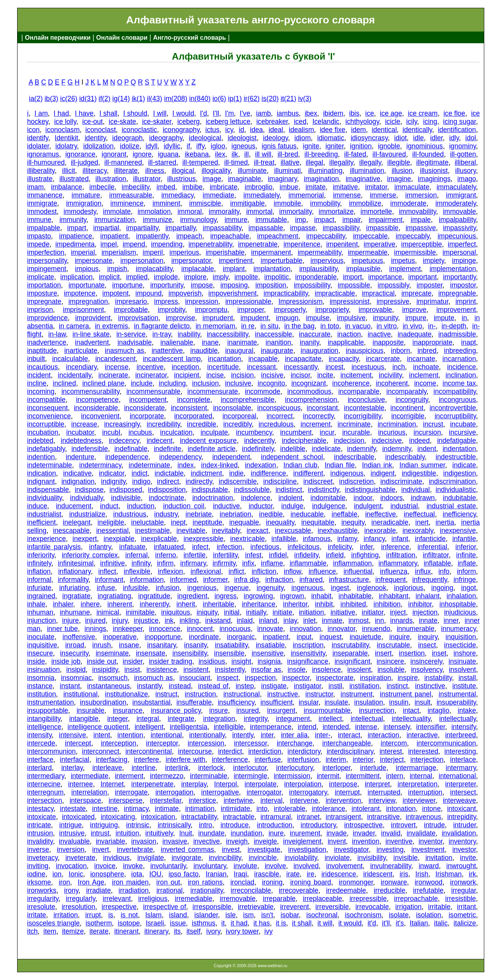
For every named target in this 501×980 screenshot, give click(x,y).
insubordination (103, 702)
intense (366, 727)
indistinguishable (370, 490)
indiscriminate (401, 481)
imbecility (136, 187)
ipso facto (184, 874)
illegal (314, 162)
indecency (124, 441)
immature (86, 195)
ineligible (111, 522)
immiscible (205, 203)
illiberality (41, 171)
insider (133, 661)
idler (436, 138)
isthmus (204, 923)
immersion (421, 195)
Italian (419, 923)
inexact (258, 531)
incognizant (309, 383)
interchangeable (347, 743)
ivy (269, 931)
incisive (272, 375)
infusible (136, 588)
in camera (74, 326)
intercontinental (149, 751)
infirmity (224, 563)
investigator (351, 850)
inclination (461, 375)
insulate (337, 702)
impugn (287, 318)
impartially (181, 228)
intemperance (271, 727)
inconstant (322, 408)
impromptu (211, 310)
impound (149, 293)
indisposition (167, 490)
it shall (302, 923)
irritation (66, 915)
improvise (180, 318)
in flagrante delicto (162, 326)
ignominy (463, 146)
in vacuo (358, 326)
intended (336, 727)
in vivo (412, 326)
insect (427, 645)
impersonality (47, 261)
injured (95, 620)
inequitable (318, 522)
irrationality (207, 890)
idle (418, 138)
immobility (325, 203)
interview (382, 800)
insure (219, 710)
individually (87, 498)
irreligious (153, 899)
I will (160, 113)
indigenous (347, 473)
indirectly (199, 481)
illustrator (147, 179)
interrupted (384, 792)
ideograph (127, 138)
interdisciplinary (350, 751)
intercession (206, 743)
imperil (153, 252)
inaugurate (277, 351)
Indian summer (422, 465)
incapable (263, 359)
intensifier (431, 727)
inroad (75, 645)
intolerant (366, 809)
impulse (318, 318)
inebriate (199, 514)
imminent (166, 203)
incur (327, 432)
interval (272, 800)
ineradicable (390, 522)
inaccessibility (227, 334)
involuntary (210, 866)
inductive (226, 506)
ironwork (463, 882)
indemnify (362, 449)
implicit (109, 277)
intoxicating (118, 817)
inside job (66, 661)
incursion (427, 432)
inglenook (372, 588)
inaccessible (274, 334)
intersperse (126, 800)
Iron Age (91, 882)
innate (428, 620)
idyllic (172, 146)
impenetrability (210, 244)
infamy (347, 539)
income (425, 383)
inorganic (241, 637)
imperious (184, 252)
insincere (390, 661)
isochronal (322, 915)
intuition (127, 833)
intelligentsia (189, 727)
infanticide (430, 539)
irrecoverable (299, 890)
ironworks (41, 890)
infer (366, 547)
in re (248, 326)
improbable (131, 310)
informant (109, 580)
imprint (466, 301)
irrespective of (165, 907)
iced (300, 122)
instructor (319, 694)
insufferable (194, 702)
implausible (363, 269)
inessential (112, 531)
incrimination (397, 424)
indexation (260, 465)
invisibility (372, 858)
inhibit (324, 604)
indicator (112, 473)
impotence (80, 293)
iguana (168, 154)
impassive (421, 228)
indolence (256, 498)
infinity (141, 563)
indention (41, 457)
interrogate (131, 792)
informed (183, 580)
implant (234, 269)
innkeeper (128, 629)
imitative (345, 187)
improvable (375, 310)
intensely (397, 727)
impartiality (142, 228)
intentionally (207, 735)
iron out (168, 882)
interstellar (165, 800)
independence (127, 457)
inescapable (71, 531)
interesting (460, 751)
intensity (39, 735)
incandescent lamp (172, 359)
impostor (463, 285)
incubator (80, 432)
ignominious (425, 146)
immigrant (461, 195)
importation (44, 285)
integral (148, 719)
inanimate (242, 342)
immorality (224, 212)
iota (137, 874)
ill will (263, 154)
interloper (336, 768)
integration (219, 719)
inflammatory (398, 563)
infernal (137, 555)
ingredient (192, 596)
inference (395, 547)
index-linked (220, 465)
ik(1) (138, 99)
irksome (39, 882)
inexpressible (203, 539)
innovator (341, 629)
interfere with (186, 760)
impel (109, 244)
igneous (244, 146)
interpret (377, 784)
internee (81, 784)
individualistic (456, 490)
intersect (463, 792)
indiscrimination (452, 481)
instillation (364, 686)
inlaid (245, 620)
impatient (114, 236)
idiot (401, 138)
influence (322, 571)
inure (276, 833)
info (444, 571)
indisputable (210, 490)
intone (431, 809)
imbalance (67, 187)
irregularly (81, 899)
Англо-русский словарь (189, 38)
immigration (84, 203)
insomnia (40, 678)
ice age (391, 113)
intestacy (40, 809)
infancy (374, 539)
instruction (200, 694)
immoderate (408, 203)
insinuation (43, 670)
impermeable (368, 252)
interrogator (264, 792)
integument (293, 719)
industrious (130, 514)
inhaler (63, 604)
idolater (38, 146)
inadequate (414, 334)
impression (201, 301)
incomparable (359, 391)
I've (245, 113)
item (50, 931)
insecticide (460, 645)
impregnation (88, 301)
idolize (130, 146)
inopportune (163, 637)
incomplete (194, 400)
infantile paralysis (54, 547)
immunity (73, 220)
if (188, 146)
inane (210, 342)
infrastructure (349, 580)
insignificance (308, 661)
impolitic (277, 277)
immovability (417, 212)
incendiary (82, 367)
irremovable (238, 899)
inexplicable (159, 539)
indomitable (328, 498)
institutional (81, 694)
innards (401, 620)
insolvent (462, 670)
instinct (397, 686)
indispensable (48, 490)
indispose (89, 490)
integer (117, 719)
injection (425, 612)
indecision (349, 441)
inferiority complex (90, 555)
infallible (284, 539)
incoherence (351, 383)
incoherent (392, 383)
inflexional (206, 571)
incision (242, 375)
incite (325, 375)
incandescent (116, 359)
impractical (378, 293)
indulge (293, 506)
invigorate (186, 858)
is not (129, 915)
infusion (168, 588)
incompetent (148, 400)
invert (101, 850)
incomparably (406, 391)
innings (95, 629)
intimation (200, 809)
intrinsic (138, 825)
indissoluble (252, 490)
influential (358, 571)
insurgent (281, 710)
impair (352, 220)
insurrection (377, 710)
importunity (167, 285)
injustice (146, 620)
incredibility (163, 424)
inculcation (176, 432)
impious (87, 269)
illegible (399, 162)
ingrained (41, 596)
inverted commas (187, 850)
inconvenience (49, 416)
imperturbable (282, 261)
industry (166, 514)
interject (392, 760)
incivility (390, 375)
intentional (166, 735)
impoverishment (232, 293)
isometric (462, 915)
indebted (40, 441)
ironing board (310, 882)
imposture (42, 293)
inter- (323, 735)
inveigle (265, 841)
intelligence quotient (98, 727)
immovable (460, 212)
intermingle (250, 776)
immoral (190, 212)
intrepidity (462, 817)
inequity (353, 522)
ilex (220, 154)
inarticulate (81, 351)
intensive (73, 735)
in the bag (299, 326)
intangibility (44, 719)
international (457, 776)
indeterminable (49, 465)
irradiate (98, 890)
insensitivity (308, 653)
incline (37, 383)
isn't (267, 915)
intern (395, 776)
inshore (465, 653)
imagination (322, 179)
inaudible (204, 351)
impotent (115, 293)
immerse (383, 195)
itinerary (156, 931)
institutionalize (127, 694)
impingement (47, 269)
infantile (464, 539)
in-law (57, 334)
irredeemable (346, 890)
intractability (199, 817)
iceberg (188, 122)
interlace (463, 760)
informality (73, 580)
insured (248, 710)
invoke (133, 866)
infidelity (306, 555)
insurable (91, 710)
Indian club (300, 465)
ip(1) (235, 99)
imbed (166, 187)
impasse (303, 228)
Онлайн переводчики (58, 38)
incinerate (113, 375)
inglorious (409, 588)
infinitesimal (76, 563)
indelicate (326, 449)
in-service (131, 334)
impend (134, 244)
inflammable (308, 563)
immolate (117, 212)
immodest (42, 212)
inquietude (365, 637)
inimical (108, 612)
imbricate (224, 187)
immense (347, 195)
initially (256, 612)
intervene (304, 800)
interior (363, 760)
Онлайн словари (122, 38)
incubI (111, 432)
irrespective (119, 907)
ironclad (243, 882)
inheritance (258, 604)
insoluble (391, 670)
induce (37, 506)
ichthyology (362, 122)
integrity (255, 719)
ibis (354, 113)
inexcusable (293, 531)
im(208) (176, 99)
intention (131, 735)
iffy (200, 146)
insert (383, 653)
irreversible (332, 907)
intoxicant (461, 809)
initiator (373, 612)
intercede (41, 743)
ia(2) (36, 99)
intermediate (90, 776)
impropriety (332, 310)
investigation (307, 850)
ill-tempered (200, 162)
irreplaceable (323, 899)
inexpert (85, 539)
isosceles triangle (53, 923)
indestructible (456, 457)
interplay (194, 784)
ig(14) (121, 99)
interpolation (303, 784)
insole (297, 670)
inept (178, 522)
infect (200, 547)
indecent (160, 441)
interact (349, 735)
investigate (264, 850)
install (467, 678)
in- (432, 326)
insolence (326, 670)
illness (155, 171)
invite (468, 858)
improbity (171, 310)
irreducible (389, 890)
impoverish (185, 293)
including (172, 383)
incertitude (223, 367)
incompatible (46, 400)
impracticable (335, 293)
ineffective (381, 514)
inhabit (321, 596)
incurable (356, 432)
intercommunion (51, 751)
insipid (76, 670)
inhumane (75, 612)
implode (166, 277)
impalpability (457, 220)
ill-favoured (389, 154)
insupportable (47, 710)
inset (439, 653)
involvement (345, 866)
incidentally (75, 375)
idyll (151, 146)
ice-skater (157, 122)
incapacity (344, 359)
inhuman (40, 612)
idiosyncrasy (369, 138)
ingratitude (154, 596)
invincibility (225, 858)
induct (109, 506)
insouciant (195, 678)
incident (39, 375)
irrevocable (372, 907)
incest (334, 367)
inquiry (428, 637)
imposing (234, 285)
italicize (465, 923)
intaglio (438, 710)
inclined (65, 383)
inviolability (301, 858)
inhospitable (458, 604)
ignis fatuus (279, 146)
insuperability (456, 702)
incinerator (151, 375)
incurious (392, 432)
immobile (287, 203)
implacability (154, 269)
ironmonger (356, 882)
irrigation (409, 907)
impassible (382, 228)
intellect (330, 719)
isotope (129, 923)
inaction (349, 334)
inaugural (239, 351)
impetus (403, 261)
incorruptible (46, 424)
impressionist (350, 301)
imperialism (119, 252)
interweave (460, 800)
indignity (113, 481)
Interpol (226, 784)
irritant (467, 907)
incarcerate (383, 359)
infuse (106, 588)
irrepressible (368, 899)
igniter (335, 146)
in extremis (112, 326)
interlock (211, 768)
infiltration (401, 555)
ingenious (202, 588)
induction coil (184, 506)
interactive (422, 735)
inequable (244, 522)
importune (127, 285)
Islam (153, 915)
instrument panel (406, 694)
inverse (38, 850)
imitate (316, 187)
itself (193, 931)
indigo (142, 481)
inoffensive (79, 637)
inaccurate (315, 334)
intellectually (458, 719)
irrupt (93, 915)
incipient (187, 375)
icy (229, 130)
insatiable (270, 645)
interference (230, 760)
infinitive (113, 563)
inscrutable (393, 645)
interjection (427, 760)
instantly (149, 686)
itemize (73, 931)
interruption (425, 792)
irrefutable (428, 890)
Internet (112, 784)
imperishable (225, 252)
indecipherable (304, 441)
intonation (401, 809)
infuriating (74, 588)
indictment (206, 473)
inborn (400, 351)
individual (416, 490)
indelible (293, 449)
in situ (269, 326)
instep (245, 686)
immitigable (247, 203)
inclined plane (103, 383)
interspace (85, 800)
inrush (102, 645)
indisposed (126, 490)
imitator (376, 187)
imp (301, 220)
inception (185, 367)
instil (335, 686)
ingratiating (114, 596)
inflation (39, 571)
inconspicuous (279, 408)
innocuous (235, 629)
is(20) (270, 99)
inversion (70, 850)
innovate (270, 629)
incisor (301, 375)
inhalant (427, 596)
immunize (157, 220)
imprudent (218, 318)
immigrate (42, 203)
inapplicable (346, 342)
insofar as (266, 670)
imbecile (102, 187)
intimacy (136, 809)
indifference (268, 473)
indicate (464, 465)
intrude (434, 825)
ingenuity (270, 588)
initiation (312, 612)
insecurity (74, 653)
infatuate (132, 547)
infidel (278, 555)
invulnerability (391, 866)
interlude (373, 768)
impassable (266, 228)
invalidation (459, 833)
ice (370, 113)
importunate (87, 285)
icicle (393, 122)
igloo (218, 146)
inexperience (46, 539)
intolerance (329, 809)
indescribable (354, 457)
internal (421, 776)
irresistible (460, 899)
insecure (40, 653)
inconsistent (189, 408)
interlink (177, 768)
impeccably (413, 236)
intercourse (195, 751)
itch (32, 931)
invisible (406, 858)
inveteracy (42, 858)
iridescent (378, 874)
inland (268, 620)
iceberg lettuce (228, 122)
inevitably (226, 531)
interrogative (220, 792)
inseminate (112, 653)
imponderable (316, 277)
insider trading (170, 661)
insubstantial (151, 702)
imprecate (416, 293)
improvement (456, 310)
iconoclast (100, 130)
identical (384, 130)
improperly (290, 310)
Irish (422, 874)
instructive (282, 694)
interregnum (45, 792)
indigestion (460, 473)
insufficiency (236, 702)
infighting (365, 555)
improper (251, 310)
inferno (166, 555)
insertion (412, 653)
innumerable (416, 629)
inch (399, 367)
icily (412, 122)
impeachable (230, 236)
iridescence (339, 874)
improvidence (47, 318)
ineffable (345, 514)
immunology (199, 220)
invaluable (74, 841)
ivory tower (242, 931)
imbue (289, 187)
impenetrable (258, 244)
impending (167, 244)
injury (120, 620)
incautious (42, 367)
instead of (213, 686)
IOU (156, 874)
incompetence (97, 400)
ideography (166, 138)
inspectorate (335, 678)
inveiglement (302, 841)
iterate (99, 931)
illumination (367, 171)
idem (359, 130)
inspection (260, 678)
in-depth (454, 326)
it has (262, 923)
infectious (265, 547)
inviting (38, 866)
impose (202, 285)
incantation (224, 359)
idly (454, 138)
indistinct (289, 490)
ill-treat (264, 162)
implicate (40, 277)
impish (117, 269)
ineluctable (148, 522)
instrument (357, 694)
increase (84, 424)
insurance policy (176, 710)
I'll (216, 113)
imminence (127, 203)
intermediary (46, 776)
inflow (292, 571)
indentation (459, 449)
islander (206, 915)
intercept (78, 743)
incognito (271, 383)
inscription (308, 645)
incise (215, 375)
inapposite (388, 342)
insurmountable (327, 710)
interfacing (112, 760)
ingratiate (76, 596)
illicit (69, 171)
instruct (166, 694)
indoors (392, 498)
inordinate (204, 637)
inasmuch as (124, 351)
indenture (80, 457)
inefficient (41, 522)
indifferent (308, 473)
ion (57, 874)
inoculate (40, 637)
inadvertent (92, 342)
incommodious (309, 391)
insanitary (162, 645)
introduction (275, 825)
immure (236, 220)
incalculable (70, 359)
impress (166, 301)
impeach (189, 236)
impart (77, 228)
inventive (399, 841)
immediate (219, 195)
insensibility (190, 653)
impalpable (43, 228)
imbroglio (258, 187)
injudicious (460, 612)
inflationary (74, 571)
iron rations (205, 882)
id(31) (88, 99)
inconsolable (232, 408)
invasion (144, 841)
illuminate (252, 171)
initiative (343, 612)
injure (71, 620)
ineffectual (419, 514)
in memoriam (215, 326)
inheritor (295, 604)
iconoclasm (63, 130)
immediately (261, 195)
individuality (44, 498)
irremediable (194, 899)
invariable (110, 841)
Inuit (185, 833)
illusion (402, 171)
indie (236, 473)
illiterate (126, 171)
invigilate (151, 858)
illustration (111, 179)
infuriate (39, 588)
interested (423, 751)
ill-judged (84, 162)
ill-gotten (463, 154)
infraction (279, 580)
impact (324, 220)
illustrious (182, 179)
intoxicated (78, 817)
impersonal (459, 252)
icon (33, 130)
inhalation (461, 596)
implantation (272, 269)
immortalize (336, 212)
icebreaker (272, 122)
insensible (229, 653)
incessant (261, 367)
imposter (430, 285)
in (464, 318)
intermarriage (416, 768)
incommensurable (154, 391)
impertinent (236, 261)
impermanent (271, 252)
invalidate (421, 833)
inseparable (350, 653)
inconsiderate (145, 408)
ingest (340, 588)
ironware (394, 882)
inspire (408, 678)
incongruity (412, 400)
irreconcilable (251, 890)
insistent (196, 670)
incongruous (457, 400)
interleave (107, 768)
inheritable (219, 604)
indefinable (131, 449)
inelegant (76, 522)
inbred (427, 351)
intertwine (238, 800)
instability (438, 678)
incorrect (280, 416)
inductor (261, 506)
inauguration (319, 351)
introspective (363, 825)
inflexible (137, 571)
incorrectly (318, 416)
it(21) (288, 99)
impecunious (457, 236)
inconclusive (366, 400)
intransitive (383, 817)
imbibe (192, 187)
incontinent (407, 408)
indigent (383, 473)
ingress (226, 596)
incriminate (354, 424)
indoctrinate (166, 498)
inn (379, 620)
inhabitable (355, 596)
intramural (276, 817)
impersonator (191, 261)
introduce (234, 825)
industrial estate (451, 506)
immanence (45, 195)
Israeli (155, 923)
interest (391, 751)
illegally (370, 162)
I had (61, 113)
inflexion (171, 571)
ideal (276, 130)
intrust (100, 833)
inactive (379, 334)
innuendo (376, 629)
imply (221, 277)
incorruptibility (455, 416)
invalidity (40, 841)
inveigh (237, 841)
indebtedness (81, 441)
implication (76, 277)
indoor (363, 498)
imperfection (46, 252)
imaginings (434, 179)
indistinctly (323, 490)
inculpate (214, 432)
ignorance (80, 154)
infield (335, 555)
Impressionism (300, 301)
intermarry (461, 768)
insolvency (427, 670)
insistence (162, 670)
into (262, 809)
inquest (331, 637)
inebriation (235, 514)
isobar (290, 915)
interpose (343, 784)
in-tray (162, 334)
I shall (108, 113)
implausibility (318, 269)
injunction (41, 620)
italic (441, 923)
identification (457, 130)
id (242, 130)
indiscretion (356, 481)
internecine (44, 784)
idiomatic (331, 138)
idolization (98, 146)
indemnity (397, 449)
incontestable (364, 408)
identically (417, 130)
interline (144, 768)
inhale (36, 604)
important (423, 277)
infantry (100, 547)
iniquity (207, 612)
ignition (361, 146)
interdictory (304, 751)
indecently (259, 441)
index (186, 465)
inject (398, 612)
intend (307, 727)
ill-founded (428, 154)
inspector (296, 678)
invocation (71, 866)
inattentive (167, 351)
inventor (431, 841)
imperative (379, 244)
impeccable (370, 236)
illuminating (325, 171)
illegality (341, 162)
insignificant (352, 661)
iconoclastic (139, 130)
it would (350, 923)
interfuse (268, 760)
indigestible (419, 473)
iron (64, 882)
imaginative (363, 179)
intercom (394, 743)
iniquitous (176, 612)
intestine (105, 809)
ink (169, 620)
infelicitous (304, 547)
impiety (433, 261)
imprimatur (432, 301)
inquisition (461, 637)
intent (102, 735)
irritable (439, 907)
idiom (302, 138)
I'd (204, 113)
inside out (102, 661)
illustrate (40, 179)
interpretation (417, 784)
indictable (169, 473)
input (304, 637)
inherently (154, 604)
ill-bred (288, 154)
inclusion (205, 383)
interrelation (89, 792)
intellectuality (411, 719)
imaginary (282, 179)
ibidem (333, 113)
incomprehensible (248, 400)
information (147, 580)
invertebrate (135, 850)
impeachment (278, 236)
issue (178, 923)
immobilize (365, 203)
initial (232, 612)
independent (231, 457)
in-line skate (91, 334)
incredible (201, 424)
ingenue (237, 588)
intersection (44, 800)
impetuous (367, 261)
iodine (36, 874)
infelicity (340, 547)
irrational (170, 890)
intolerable (289, 809)
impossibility (312, 285)
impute (444, 318)
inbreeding (460, 351)
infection (230, 547)
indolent (290, 498)
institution (41, 694)
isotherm (99, 923)
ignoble (389, 146)
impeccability (326, 236)
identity (95, 138)
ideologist (242, 138)
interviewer (419, 800)
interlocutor (250, 768)
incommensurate (213, 391)
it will (325, 923)
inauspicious (365, 351)
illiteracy (95, 171)
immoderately (455, 203)
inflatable (437, 563)
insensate (150, 653)
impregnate (44, 301)
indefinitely (258, 449)
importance (385, 277)
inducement (74, 506)
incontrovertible (453, 408)
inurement (305, 833)
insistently (230, 670)
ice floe (454, 113)
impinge (464, 261)
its (178, 931)
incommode (263, 391)
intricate (39, 825)
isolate (399, 915)
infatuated (169, 547)
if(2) (104, 99)
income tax (459, 383)
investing (390, 850)
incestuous (368, 367)
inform (467, 571)
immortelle (376, 212)
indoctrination (213, 498)
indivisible (126, 498)
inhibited (353, 604)
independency (180, 457)
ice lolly (65, 122)
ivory (213, 931)
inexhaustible (338, 531)
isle (230, 915)
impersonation (142, 261)
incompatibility (455, 391)
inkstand (218, 620)
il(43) (155, 99)
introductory (318, 825)
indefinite (167, 449)
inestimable (152, 531)
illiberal (465, 162)
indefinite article (212, 449)
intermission (292, 776)
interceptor (162, 743)
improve (414, 310)
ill (246, 154)
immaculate (412, 187)
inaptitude (42, 351)
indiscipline (280, 481)
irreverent (294, 907)
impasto (39, 236)
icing (430, 122)
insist (132, 670)
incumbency (254, 432)
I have (84, 113)
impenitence (302, 244)
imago (467, 179)
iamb (264, 113)
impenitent (342, 244)
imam (35, 187)
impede (38, 244)
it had (239, 923)
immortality (295, 212)
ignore (142, 154)
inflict (236, 571)
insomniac (76, 678)
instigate (274, 686)
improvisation (138, 318)
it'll (386, 923)
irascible (267, 874)
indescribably (405, 457)
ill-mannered (123, 162)
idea (256, 130)
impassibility (341, 228)
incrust (433, 424)
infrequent (390, 580)
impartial (106, 228)
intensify (463, 727)
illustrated (74, 179)
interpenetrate (152, 784)
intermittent (363, 776)
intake (467, 710)
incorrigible (408, 416)
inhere (90, 604)
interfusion (303, 760)
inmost (359, 620)
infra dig (247, 580)
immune (39, 220)
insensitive (267, 653)
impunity (385, 318)
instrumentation (50, 702)
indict (140, 473)
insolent (359, 670)
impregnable (457, 293)
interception (119, 743)
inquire (400, 637)
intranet (309, 817)
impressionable (248, 301)
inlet (309, 620)
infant (400, 539)
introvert (403, 825)
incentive (150, 367)
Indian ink (377, 465)
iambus (288, 113)
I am (41, 113)
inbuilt (36, 359)
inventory (462, 841)
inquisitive (42, 645)
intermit (328, 776)
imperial (83, 252)
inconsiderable (96, 408)
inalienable (177, 342)
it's (400, 923)
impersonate (94, 261)
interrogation (174, 792)
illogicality (216, 171)
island (178, 915)
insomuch (113, 678)
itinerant (126, 931)
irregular (464, 890)
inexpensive (458, 531)
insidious (212, 661)
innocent (200, 629)
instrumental (457, 694)
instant (70, 686)
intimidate (235, 809)
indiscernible (238, 481)
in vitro (387, 326)
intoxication (158, 817)
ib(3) (51, 99)
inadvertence (47, 342)
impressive (393, 301)
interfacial (75, 760)
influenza (394, 571)
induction (141, 506)
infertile (194, 555)
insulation (369, 702)
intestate (73, 809)
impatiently (152, 236)
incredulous (276, 424)
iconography (181, 130)
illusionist (434, 171)
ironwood (428, 882)
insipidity (105, 670)
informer (216, 580)
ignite (311, 146)
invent (337, 841)
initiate (282, 612)
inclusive (238, 383)
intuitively (159, 833)
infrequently (430, 580)
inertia (445, 522)
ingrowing (258, 596)
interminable (209, 776)
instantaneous (109, 686)
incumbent (296, 432)
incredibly (237, 424)
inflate (467, 563)
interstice (202, 800)
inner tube (62, 629)
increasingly (122, 424)
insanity (195, 645)
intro (206, 825)
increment (316, 424)
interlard (39, 768)
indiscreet (318, 481)
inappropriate (433, 342)
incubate (463, 424)
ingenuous (307, 588)
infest (253, 555)
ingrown (292, 596)
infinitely (39, 563)
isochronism (363, 915)
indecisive (387, 441)
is (111, 915)
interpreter (460, 784)
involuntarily (168, 866)
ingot (469, 588)
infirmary (193, 563)
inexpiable (119, 539)
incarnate (421, 359)
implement (405, 269)
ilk (235, 154)
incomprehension (311, 400)
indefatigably (46, 449)
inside (36, 661)
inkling (189, 620)
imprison (40, 310)
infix (248, 563)
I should (135, 113)
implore (195, 277)
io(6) (219, 99)
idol (470, 138)
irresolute (41, 907)
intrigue (70, 825)
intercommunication (446, 743)
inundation (247, 833)
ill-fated (355, 154)
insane (129, 645)
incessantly (301, 367)
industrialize (87, 514)
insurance (128, 710)
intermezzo (167, 776)
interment (129, 776)
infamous (317, 539)
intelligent (149, 727)
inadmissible (457, 334)
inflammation (353, 563)
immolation (154, 212)
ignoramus (43, 154)
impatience (76, 236)
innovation (305, 629)
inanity (309, 342)
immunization (114, 220)
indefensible (90, 449)
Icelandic (326, 122)
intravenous (423, 817)
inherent (120, 604)
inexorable (380, 531)
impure (416, 318)
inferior (466, 547)
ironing (272, 882)
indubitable (460, 498)
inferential (432, 547)
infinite (466, 555)
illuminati (287, 171)
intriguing (104, 825)
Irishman (449, 874)
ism (249, 915)
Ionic (76, 874)
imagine (399, 179)
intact (411, 710)
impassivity (460, 228)
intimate (167, 809)
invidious (116, 858)
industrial (404, 506)
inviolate (337, 858)
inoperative (120, 637)
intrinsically (174, 825)
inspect (228, 678)
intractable (238, 817)
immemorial (306, 195)
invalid (391, 833)
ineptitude (207, 522)
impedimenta (75, 244)
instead (180, 686)
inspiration (376, 678)
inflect (107, 571)
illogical (183, 171)
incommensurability (91, 391)
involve (275, 866)
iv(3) (305, 99)
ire (311, 874)
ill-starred (162, 162)
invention (366, 841)
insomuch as (153, 678)
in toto (330, 326)
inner (451, 620)
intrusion (40, 833)
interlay (72, 768)
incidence (461, 367)
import (352, 277)
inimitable (140, 612)
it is (281, 923)
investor (464, 850)
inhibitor (420, 604)
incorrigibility (362, 416)
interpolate (260, 784)
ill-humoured (46, 162)
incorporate (147, 416)
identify (37, 138)
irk (472, 874)
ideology (276, 138)
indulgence (329, 506)
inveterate (80, 858)
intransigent (344, 817)
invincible (263, 858)
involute (245, 866)
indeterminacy (100, 465)
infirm (165, 563)
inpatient (276, 637)
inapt (469, 342)
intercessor (250, 743)
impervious (327, 261)
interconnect (100, 751)
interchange (295, 743)
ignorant (114, 154)
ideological (205, 138)
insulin (399, 702)
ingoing (442, 588)
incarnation (459, 359)
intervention (343, 800)
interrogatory (308, 792)
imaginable (245, 179)
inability (189, 334)
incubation (42, 432)
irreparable (279, 899)
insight (242, 661)
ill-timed (236, 162)
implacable (198, 269)
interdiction (265, 751)
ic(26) (69, 99)
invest (231, 850)
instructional (242, 694)
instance (40, 686)
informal (39, 580)
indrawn (423, 498)
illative (290, 162)
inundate (211, 833)
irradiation (134, 890)
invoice (105, 866)
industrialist (44, 514)
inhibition (387, 604)
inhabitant (394, 596)
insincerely (426, 661)
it (223, 923)
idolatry (66, 146)
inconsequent (47, 408)
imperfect (462, 244)
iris (404, 874)
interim (336, 760)
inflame (272, 563)
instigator (308, 686)
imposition (271, 285)
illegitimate (432, 162)
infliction (264, 571)
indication (41, 473)
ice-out (92, 122)
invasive (175, 841)
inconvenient (100, 416)
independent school (292, 457)
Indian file (340, 465)
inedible (271, 514)
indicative (77, 473)
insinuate (462, 661)
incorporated (193, 416)
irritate (36, 915)
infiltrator (436, 555)
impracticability (286, 293)
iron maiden (130, 882)
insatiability (231, 645)
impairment (386, 220)
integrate (181, 719)
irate (293, 874)
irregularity (43, 899)
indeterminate (150, 465)
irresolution (78, 907)
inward (429, 866)
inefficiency (459, 514)
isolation (429, 915)
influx (423, 571)
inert (422, 522)
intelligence (44, 727)
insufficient (277, 702)
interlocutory (294, 768)
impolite (246, 277)
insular (309, 702)
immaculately (456, 187)
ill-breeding (321, 154)
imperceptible (422, 244)
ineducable (307, 514)
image (212, 179)
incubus (140, 432)
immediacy (177, 195)
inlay (290, 620)
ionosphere (107, 874)
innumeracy (459, 629)
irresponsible (212, 907)
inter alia (294, 735)
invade (337, 833)
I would (183, 113)
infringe (465, 580)
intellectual (367, 719)
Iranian (216, 874)
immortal (259, 212)
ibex (311, 113)
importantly (460, 277)
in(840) (200, 99)
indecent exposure (208, 441)
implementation (453, 269)
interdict (230, 751)
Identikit (66, 138)
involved (306, 866)
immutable (271, 220)
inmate (332, 620)
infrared (311, 580)
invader (364, 833)
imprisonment (84, 310)
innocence (165, 629)
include (142, 383)
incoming (40, 391)
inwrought (461, 866)
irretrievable (256, 907)
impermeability (320, 252)
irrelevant (117, 899)
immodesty (80, 212)
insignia (269, 661)
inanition (278, 342)
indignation (78, 481)
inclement (424, 375)
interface (40, 760)
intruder (465, 825)
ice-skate (122, 122)
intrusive (72, 833)
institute (464, 686)
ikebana (197, 154)
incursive (462, 432)
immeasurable (131, 195)
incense (117, 367)
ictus (213, 130)
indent (427, 449)
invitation (439, 858)
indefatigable (457, 441)
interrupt (347, 792)
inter (267, 735)
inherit (186, 604)
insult (423, 702)
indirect (168, 481)
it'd (372, 923)
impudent (255, 318)
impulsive (351, 318)
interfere (147, 760)
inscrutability (350, 645)
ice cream (423, 113)
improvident (93, 318)
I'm (229, 113)
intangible (84, 719)
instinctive (430, 686)
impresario (131, 301)
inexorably (418, 531)
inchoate (426, 367)
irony (71, 890)
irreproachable (416, 899)
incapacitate (303, 359)
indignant (41, 481)
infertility (225, 555)
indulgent (368, 506)
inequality (280, 522)
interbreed (460, 735)
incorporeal (239, 416)
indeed (419, 441)
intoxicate (41, 817)
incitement (356, 375)
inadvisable (135, 342)
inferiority (40, 555)
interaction (383, 735)
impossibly (393, 285)
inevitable (191, 531)
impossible (354, 285)
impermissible (415, 252)
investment (428, 850)
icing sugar (459, 122)
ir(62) (252, 99)
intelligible (229, 727)
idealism (301, 130)
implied (137, 277)
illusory (465, 171)
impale (421, 220)
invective (206, 841)
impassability (222, 228)
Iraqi (240, 874)
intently (243, 735)
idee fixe (332, 130)
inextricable (247, 539)
